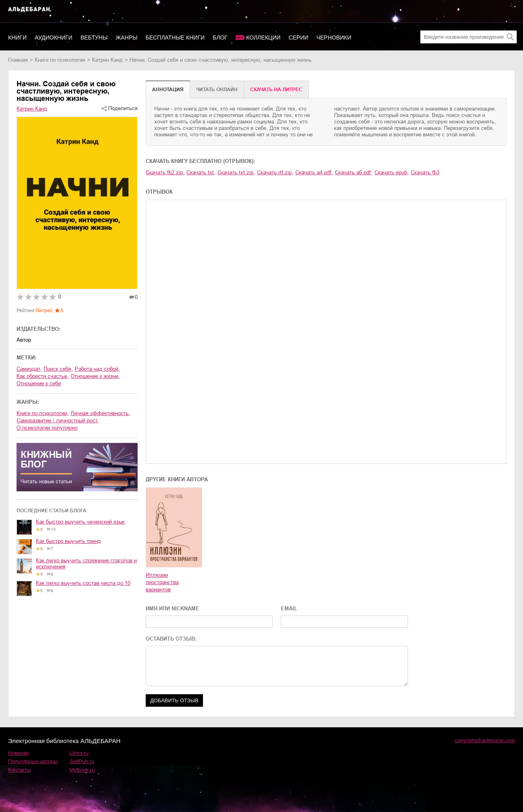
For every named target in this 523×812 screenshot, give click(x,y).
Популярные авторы (33, 761)
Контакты (19, 770)
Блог (220, 38)
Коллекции (263, 38)
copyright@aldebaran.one (485, 740)
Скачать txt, (201, 172)
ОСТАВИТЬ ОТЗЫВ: (171, 639)
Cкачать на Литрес (276, 90)
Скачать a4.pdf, (314, 172)
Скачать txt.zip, (236, 172)
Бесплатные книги (175, 38)
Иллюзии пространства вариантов (162, 582)
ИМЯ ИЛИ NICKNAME (173, 608)
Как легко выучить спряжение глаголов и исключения (86, 564)
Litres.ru (79, 753)
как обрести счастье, (43, 376)
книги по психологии (60, 60)
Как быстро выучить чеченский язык (80, 522)
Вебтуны (94, 38)
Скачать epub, (392, 172)
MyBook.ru (82, 770)
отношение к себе (39, 383)
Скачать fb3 (425, 172)
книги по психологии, (43, 413)
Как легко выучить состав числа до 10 (83, 583)
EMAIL (289, 608)
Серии (298, 38)
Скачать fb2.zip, (165, 172)
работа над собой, (97, 369)
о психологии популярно (47, 428)
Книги (17, 38)
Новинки (18, 753)
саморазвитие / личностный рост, (58, 421)
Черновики (334, 38)
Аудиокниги (53, 38)
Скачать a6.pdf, (354, 172)
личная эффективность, (100, 413)
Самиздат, (29, 369)
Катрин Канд (107, 60)
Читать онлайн (217, 90)
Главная (18, 60)
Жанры (127, 38)
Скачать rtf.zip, (275, 172)
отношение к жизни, (95, 376)
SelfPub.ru (82, 761)
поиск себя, (58, 369)
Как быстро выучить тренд (68, 541)
